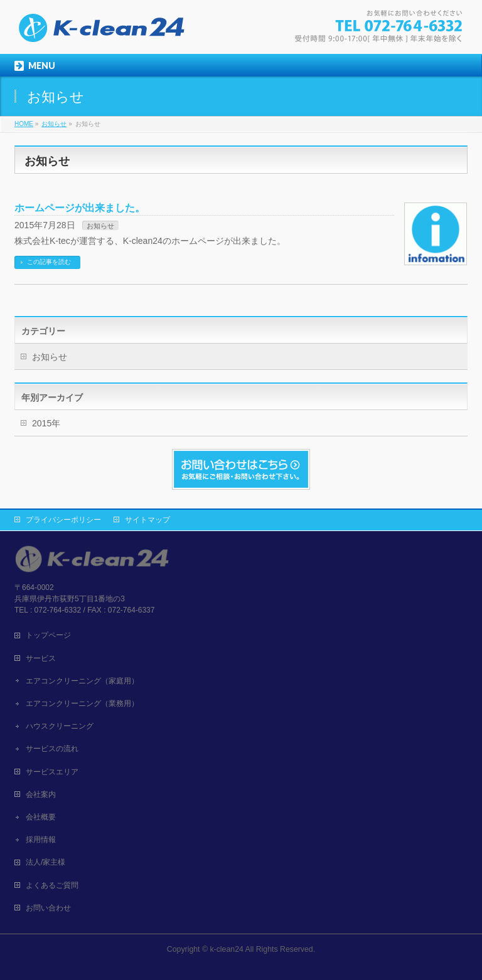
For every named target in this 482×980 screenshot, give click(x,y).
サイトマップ (147, 520)
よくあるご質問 (52, 885)
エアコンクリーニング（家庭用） (82, 681)
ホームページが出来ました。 (80, 208)
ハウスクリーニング (60, 726)
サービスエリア (52, 772)
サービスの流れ (52, 749)
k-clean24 (226, 949)
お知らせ (100, 226)
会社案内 (41, 794)
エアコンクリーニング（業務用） (82, 703)
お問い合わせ (48, 908)
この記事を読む (49, 262)
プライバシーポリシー (63, 520)
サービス (41, 658)
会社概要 (41, 817)
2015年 (46, 423)
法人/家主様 (46, 862)
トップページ (48, 635)
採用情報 (41, 840)
